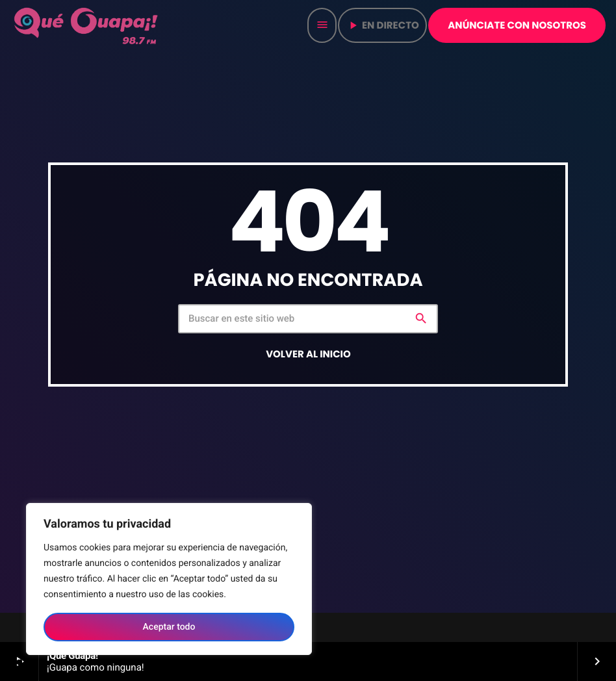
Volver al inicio (308, 354)
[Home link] (87, 25)
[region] (169, 579)
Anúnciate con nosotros (517, 26)
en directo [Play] (383, 26)
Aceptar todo (169, 627)
